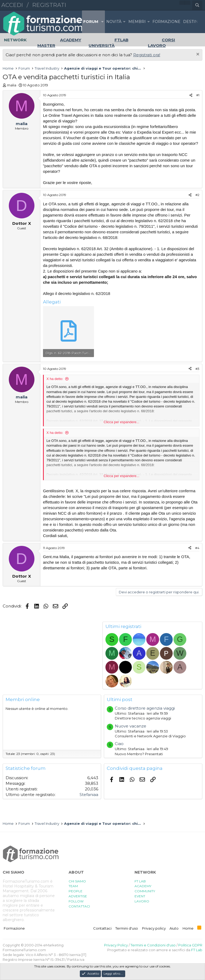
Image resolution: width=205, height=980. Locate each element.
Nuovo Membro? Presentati (139, 754)
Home (74, 22)
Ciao (119, 744)
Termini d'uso (127, 928)
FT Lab (197, 950)
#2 (197, 195)
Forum (91, 22)
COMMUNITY (145, 891)
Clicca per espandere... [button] (121, 422)
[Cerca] (197, 5)
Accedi (12, 5)
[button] (102, 22)
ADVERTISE (78, 896)
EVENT (140, 896)
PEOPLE (76, 891)
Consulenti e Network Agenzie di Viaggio (150, 736)
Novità (114, 22)
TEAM (73, 886)
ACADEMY (143, 886)
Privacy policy (154, 928)
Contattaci (102, 928)
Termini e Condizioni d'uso (153, 945)
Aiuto (174, 928)
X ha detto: (55, 379)
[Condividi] (191, 95)
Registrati (49, 5)
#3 (197, 369)
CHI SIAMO (77, 881)
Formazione (14, 928)
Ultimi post (120, 699)
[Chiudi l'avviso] (197, 55)
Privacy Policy (116, 945)
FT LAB (140, 881)
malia (12, 85)
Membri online (23, 699)
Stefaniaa (89, 795)
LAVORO (142, 901)
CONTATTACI (79, 906)
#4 (197, 548)
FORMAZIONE (166, 22)
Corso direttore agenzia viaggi (145, 708)
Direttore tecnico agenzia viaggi (143, 718)
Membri (137, 22)
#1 (198, 95)
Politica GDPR (190, 945)
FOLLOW (76, 901)
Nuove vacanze (131, 726)
